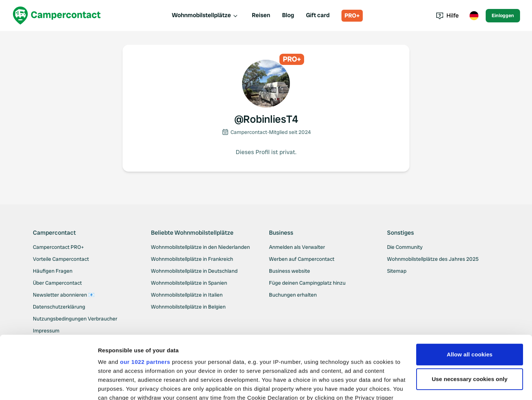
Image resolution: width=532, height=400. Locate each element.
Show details (115, 385)
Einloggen (503, 15)
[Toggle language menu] (474, 16)
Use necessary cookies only (470, 320)
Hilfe (447, 15)
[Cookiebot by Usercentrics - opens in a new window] (48, 385)
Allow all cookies (470, 295)
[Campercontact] (57, 15)
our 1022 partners (145, 303)
